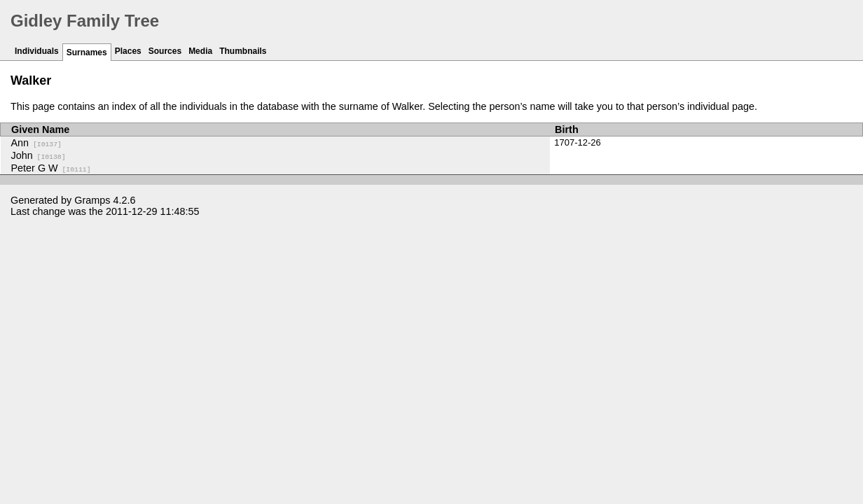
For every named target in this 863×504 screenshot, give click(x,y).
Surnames (87, 52)
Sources (165, 51)
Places (128, 51)
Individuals (37, 51)
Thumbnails (243, 51)
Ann (36, 143)
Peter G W (51, 168)
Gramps (92, 200)
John (39, 155)
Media (200, 51)
